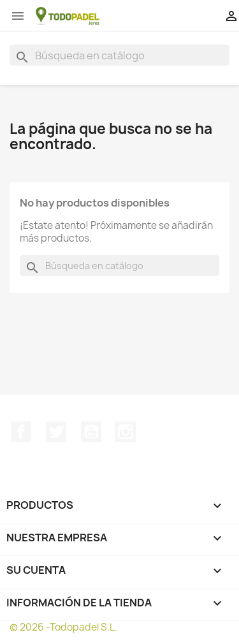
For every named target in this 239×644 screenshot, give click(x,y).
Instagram (126, 432)
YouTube (91, 432)
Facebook (21, 432)
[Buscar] (119, 55)
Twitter (56, 432)
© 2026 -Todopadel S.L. (63, 627)
